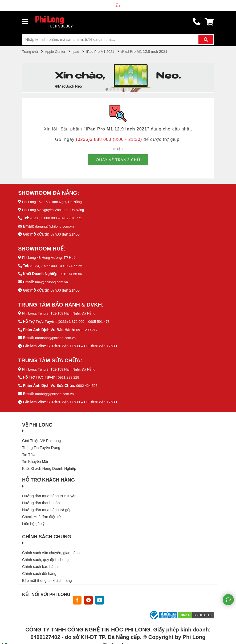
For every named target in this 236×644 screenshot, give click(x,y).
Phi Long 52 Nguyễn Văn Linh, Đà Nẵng (55, 209)
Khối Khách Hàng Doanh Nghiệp (49, 465)
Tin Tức (28, 451)
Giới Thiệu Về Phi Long (41, 438)
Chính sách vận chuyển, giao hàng (51, 550)
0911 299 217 (88, 328)
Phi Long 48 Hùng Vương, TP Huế (51, 256)
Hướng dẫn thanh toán (41, 500)
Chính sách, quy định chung (45, 556)
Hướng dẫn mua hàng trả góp (47, 507)
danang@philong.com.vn (56, 225)
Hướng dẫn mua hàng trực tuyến (49, 493)
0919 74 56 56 (72, 272)
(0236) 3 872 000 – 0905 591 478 (86, 320)
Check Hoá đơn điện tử (41, 514)
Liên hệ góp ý (33, 520)
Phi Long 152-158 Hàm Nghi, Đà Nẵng (54, 201)
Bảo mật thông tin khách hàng (47, 577)
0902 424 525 (88, 383)
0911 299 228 (69, 375)
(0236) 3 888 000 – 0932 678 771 (58, 217)
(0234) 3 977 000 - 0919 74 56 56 (58, 264)
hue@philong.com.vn (53, 280)
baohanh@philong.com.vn (57, 336)
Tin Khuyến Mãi (35, 458)
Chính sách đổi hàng (39, 570)
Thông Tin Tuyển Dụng (41, 444)
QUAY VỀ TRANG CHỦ (118, 159)
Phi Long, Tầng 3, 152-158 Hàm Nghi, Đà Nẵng (61, 312)
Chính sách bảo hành (40, 563)
